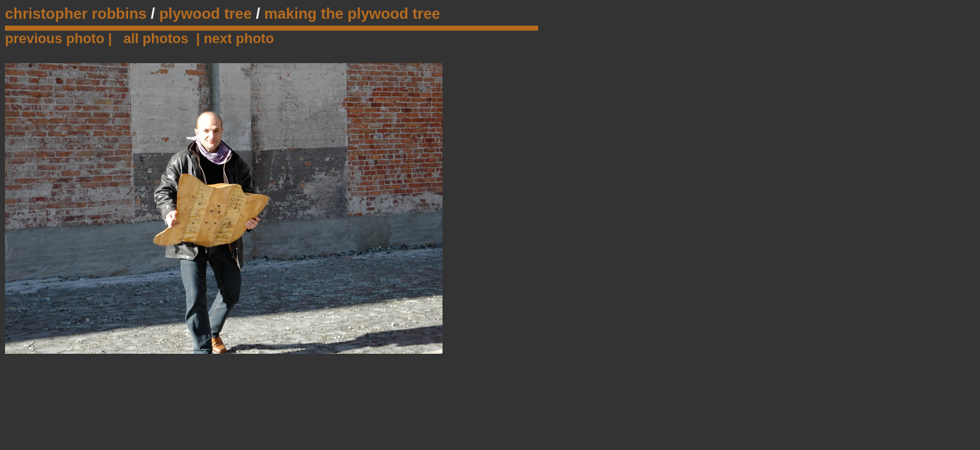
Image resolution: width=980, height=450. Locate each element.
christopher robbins (76, 13)
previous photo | (60, 38)
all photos (156, 38)
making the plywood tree (352, 13)
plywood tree (206, 13)
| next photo (235, 38)
